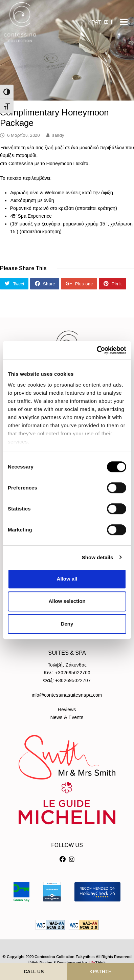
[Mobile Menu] (124, 22)
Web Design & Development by (68, 963)
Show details (98, 557)
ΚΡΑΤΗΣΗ (100, 22)
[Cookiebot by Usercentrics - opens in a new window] (97, 350)
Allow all (67, 579)
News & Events (67, 717)
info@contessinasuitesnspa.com (67, 695)
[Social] (63, 859)
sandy (58, 135)
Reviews (67, 710)
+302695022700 (73, 673)
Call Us (34, 972)
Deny (67, 624)
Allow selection (67, 601)
